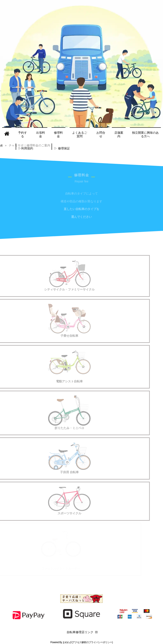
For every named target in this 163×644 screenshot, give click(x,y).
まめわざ (67, 642)
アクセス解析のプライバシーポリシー (92, 642)
